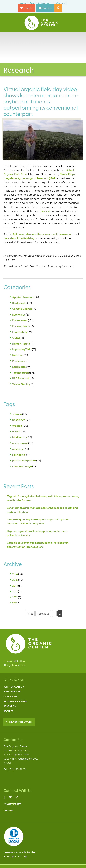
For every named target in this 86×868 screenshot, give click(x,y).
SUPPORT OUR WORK (19, 722)
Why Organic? (14, 686)
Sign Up (45, 8)
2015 (15, 580)
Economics (19, 314)
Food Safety (20, 332)
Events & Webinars (41, 3)
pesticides (19, 420)
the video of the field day (19, 238)
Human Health (21, 343)
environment (20, 443)
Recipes (8, 711)
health (16, 431)
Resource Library (15, 701)
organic (17, 426)
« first (30, 614)
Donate (27, 8)
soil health (19, 455)
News (23, 3)
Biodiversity (19, 303)
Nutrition (18, 355)
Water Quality (21, 384)
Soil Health (19, 367)
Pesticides (19, 361)
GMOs (16, 338)
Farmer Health (21, 326)
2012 (15, 597)
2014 (15, 586)
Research (10, 706)
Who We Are (12, 691)
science (17, 414)
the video (45, 211)
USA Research (21, 378)
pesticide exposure (24, 460)
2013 (15, 591)
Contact (61, 3)
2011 (15, 603)
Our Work (10, 696)
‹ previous (43, 614)
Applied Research (23, 297)
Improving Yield (22, 349)
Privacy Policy (12, 804)
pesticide (18, 449)
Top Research (21, 372)
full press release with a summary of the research (43, 234)
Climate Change (22, 309)
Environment (20, 320)
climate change (22, 466)
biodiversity (20, 437)
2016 (15, 574)
